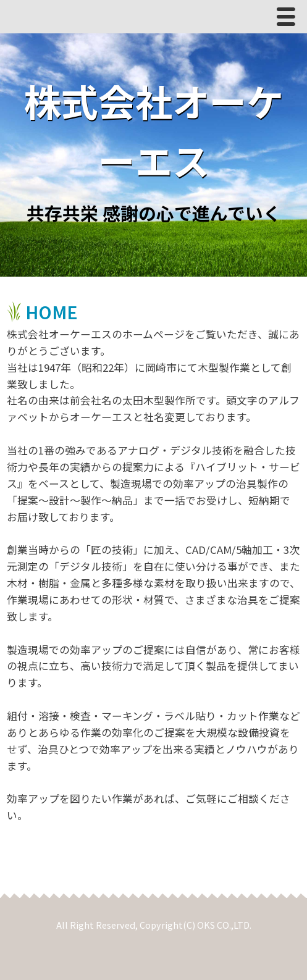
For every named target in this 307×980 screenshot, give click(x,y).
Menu (289, 19)
